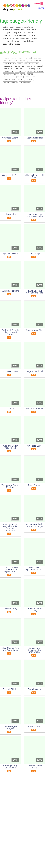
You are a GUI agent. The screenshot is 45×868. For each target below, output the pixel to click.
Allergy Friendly (10, 58)
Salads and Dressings (35, 72)
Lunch (39, 69)
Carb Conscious (20, 61)
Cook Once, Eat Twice (36, 61)
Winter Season (25, 82)
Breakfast (8, 61)
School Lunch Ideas (11, 74)
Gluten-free (20, 66)
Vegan (20, 80)
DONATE (41, 8)
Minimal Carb (9, 72)
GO (9, 141)
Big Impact (37, 58)
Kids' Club (19, 69)
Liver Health (29, 69)
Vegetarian (29, 80)
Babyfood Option (25, 58)
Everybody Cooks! (32, 63)
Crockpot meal (9, 63)
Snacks (30, 74)
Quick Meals (20, 72)
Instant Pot (8, 69)
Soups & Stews (9, 77)
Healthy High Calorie (34, 66)
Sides (23, 74)
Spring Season (31, 77)
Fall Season (8, 66)
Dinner (20, 63)
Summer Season (10, 80)
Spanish (20, 77)
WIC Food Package (10, 82)
